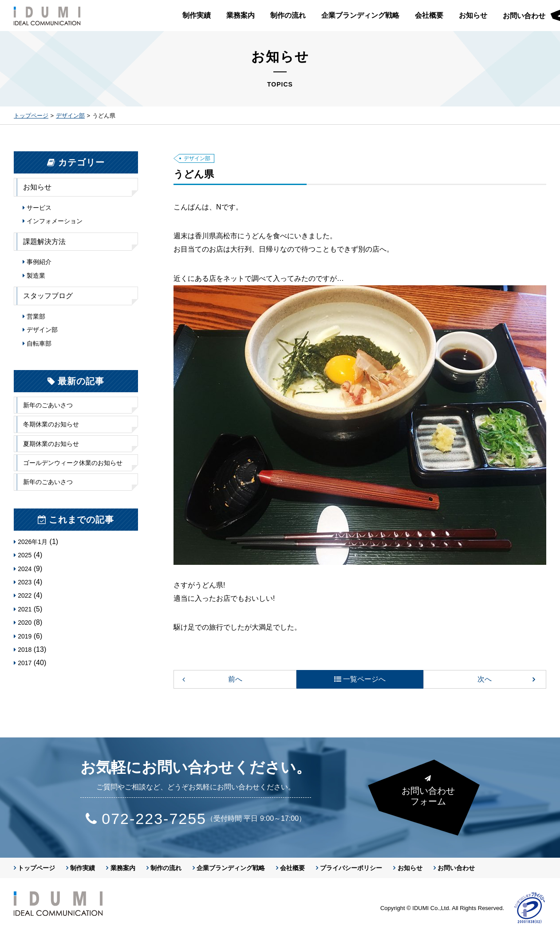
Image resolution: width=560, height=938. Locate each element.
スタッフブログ (48, 296)
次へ (485, 679)
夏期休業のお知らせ (51, 444)
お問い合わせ (456, 868)
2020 (25, 623)
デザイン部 (70, 116)
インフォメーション (55, 221)
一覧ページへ (364, 679)
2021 (25, 609)
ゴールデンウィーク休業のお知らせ (73, 463)
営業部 (36, 316)
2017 (25, 663)
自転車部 (39, 343)
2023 (25, 582)
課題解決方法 (44, 242)
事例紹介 (39, 262)
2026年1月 (33, 542)
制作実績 (197, 15)
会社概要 (429, 15)
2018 (25, 650)
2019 (25, 636)
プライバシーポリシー (351, 868)
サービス (39, 208)
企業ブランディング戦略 (360, 15)
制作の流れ (288, 15)
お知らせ (473, 15)
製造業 (36, 276)
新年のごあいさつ (48, 405)
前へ (235, 679)
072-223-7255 (155, 819)
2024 (25, 569)
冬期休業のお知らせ (51, 424)
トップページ (31, 116)
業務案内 (241, 15)
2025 (25, 555)
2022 (25, 595)
